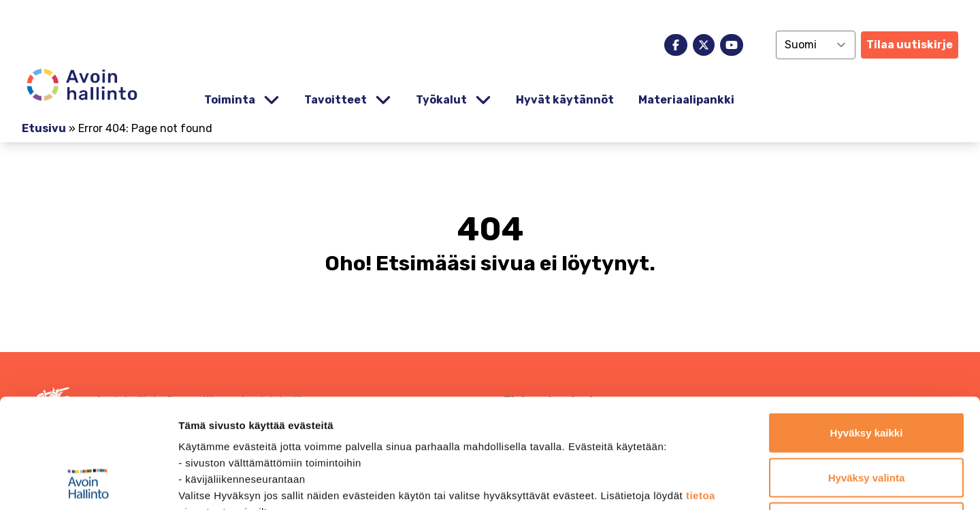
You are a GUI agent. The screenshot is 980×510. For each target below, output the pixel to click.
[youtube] (732, 45)
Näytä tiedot (728, 483)
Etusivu (44, 128)
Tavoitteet (336, 100)
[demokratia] (490, 15)
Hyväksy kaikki (867, 331)
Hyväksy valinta (867, 376)
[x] (704, 45)
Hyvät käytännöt (565, 100)
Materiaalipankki (686, 100)
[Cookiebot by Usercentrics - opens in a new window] (88, 483)
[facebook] (676, 45)
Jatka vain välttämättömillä (867, 420)
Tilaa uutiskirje (910, 45)
